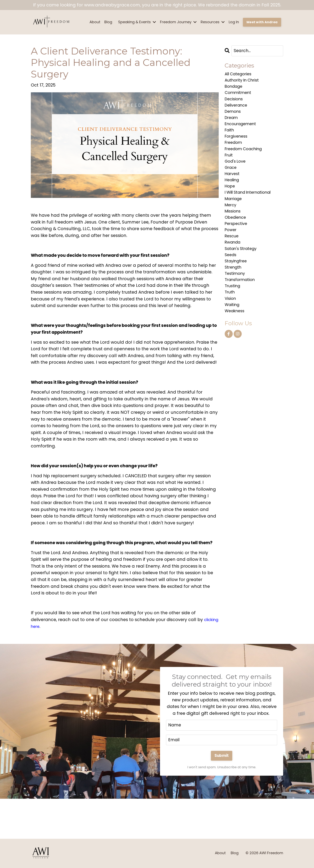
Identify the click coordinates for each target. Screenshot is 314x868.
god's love (236, 169)
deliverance (237, 108)
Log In (234, 22)
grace (231, 175)
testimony (236, 290)
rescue (232, 249)
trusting (233, 303)
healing (233, 189)
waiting (233, 323)
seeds (231, 269)
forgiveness (237, 142)
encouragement (242, 128)
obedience (236, 229)
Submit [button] (222, 756)
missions (233, 222)
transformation (241, 296)
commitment (239, 95)
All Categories (240, 74)
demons (234, 115)
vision (231, 317)
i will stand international (251, 202)
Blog (108, 22)
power (231, 243)
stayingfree (237, 276)
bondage (235, 88)
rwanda (234, 256)
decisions (235, 101)
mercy (231, 216)
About (95, 22)
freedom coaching (245, 155)
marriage (234, 209)
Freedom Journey (178, 22)
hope (230, 196)
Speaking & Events (137, 22)
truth (230, 310)
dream (232, 121)
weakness (236, 330)
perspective (237, 236)
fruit (229, 162)
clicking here (44, 626)
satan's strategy (242, 263)
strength (234, 283)
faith (230, 135)
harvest (233, 182)
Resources (213, 22)
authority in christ (244, 81)
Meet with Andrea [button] (262, 22)
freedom (234, 148)
